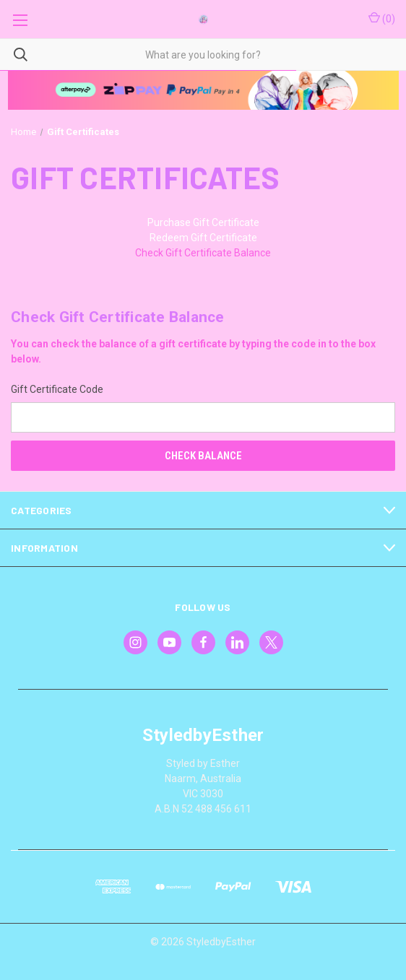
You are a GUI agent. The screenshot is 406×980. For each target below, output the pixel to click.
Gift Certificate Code (57, 389)
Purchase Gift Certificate (203, 222)
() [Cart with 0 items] (382, 18)
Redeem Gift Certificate (203, 238)
